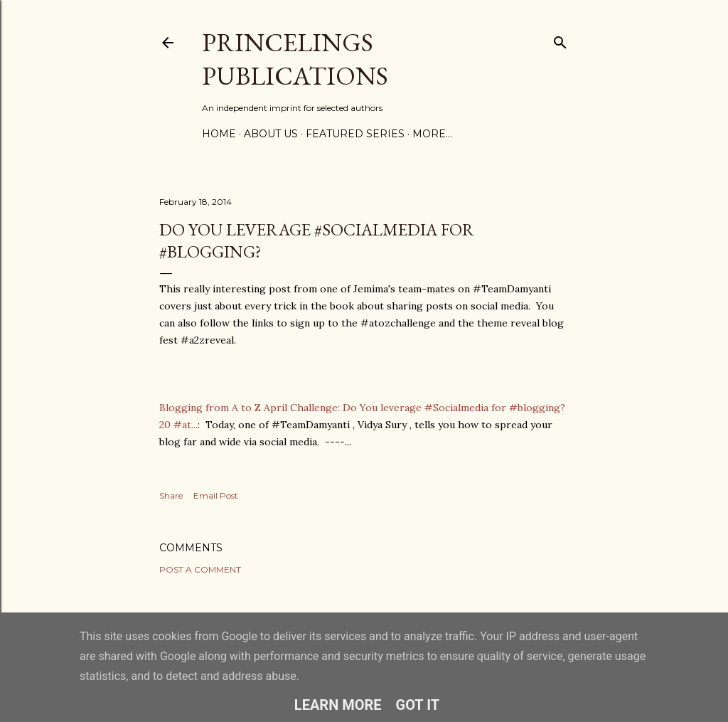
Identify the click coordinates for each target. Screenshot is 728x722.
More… (432, 134)
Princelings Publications (295, 59)
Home (219, 134)
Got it (418, 705)
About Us (271, 134)
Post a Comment (200, 569)
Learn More (338, 705)
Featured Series (355, 134)
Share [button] (171, 495)
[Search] (560, 39)
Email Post (216, 495)
